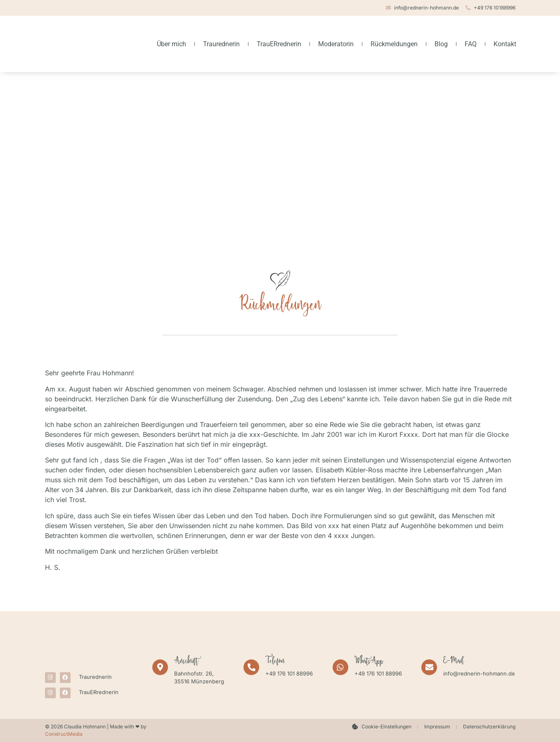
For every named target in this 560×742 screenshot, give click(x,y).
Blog (441, 44)
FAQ (471, 44)
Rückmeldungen (394, 44)
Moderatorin (336, 44)
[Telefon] (251, 667)
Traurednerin (221, 44)
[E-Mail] (429, 667)
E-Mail (454, 662)
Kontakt (505, 44)
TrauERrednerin (279, 44)
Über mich (171, 44)
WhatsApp (369, 662)
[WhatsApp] (340, 667)
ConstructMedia (64, 734)
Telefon (275, 662)
